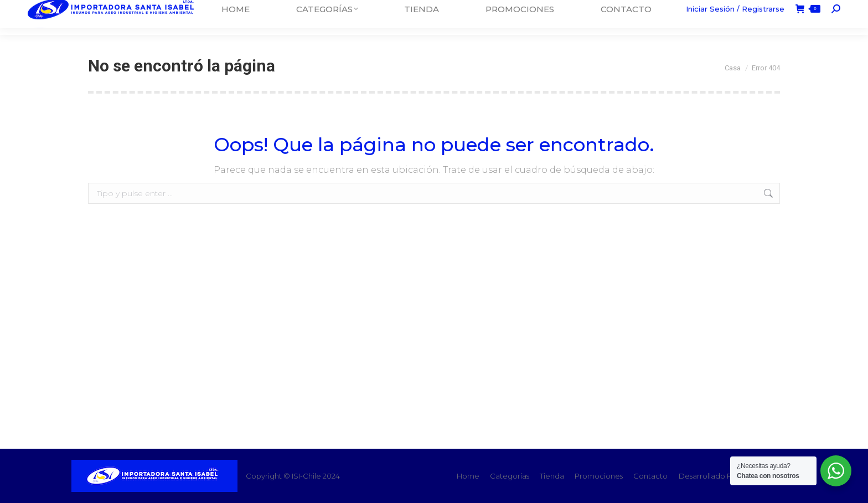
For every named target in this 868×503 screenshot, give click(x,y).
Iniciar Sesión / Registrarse (735, 17)
